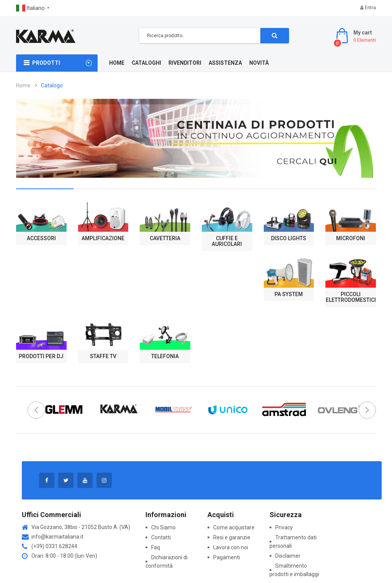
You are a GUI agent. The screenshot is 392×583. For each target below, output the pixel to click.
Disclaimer (288, 556)
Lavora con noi (231, 547)
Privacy (284, 527)
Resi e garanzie (232, 537)
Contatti (161, 537)
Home (23, 85)
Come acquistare (234, 527)
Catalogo (52, 85)
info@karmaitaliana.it (57, 537)
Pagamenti (227, 557)
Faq (156, 547)
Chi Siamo (163, 527)
